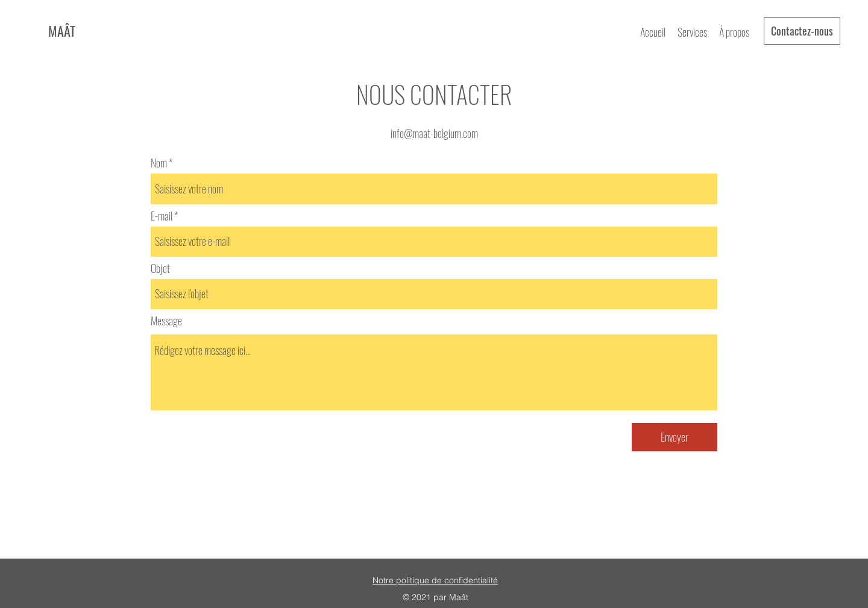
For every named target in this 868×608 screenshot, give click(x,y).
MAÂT (62, 31)
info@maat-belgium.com (434, 133)
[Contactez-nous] (802, 31)
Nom (159, 163)
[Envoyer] (675, 437)
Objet (160, 268)
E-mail (162, 216)
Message (166, 321)
